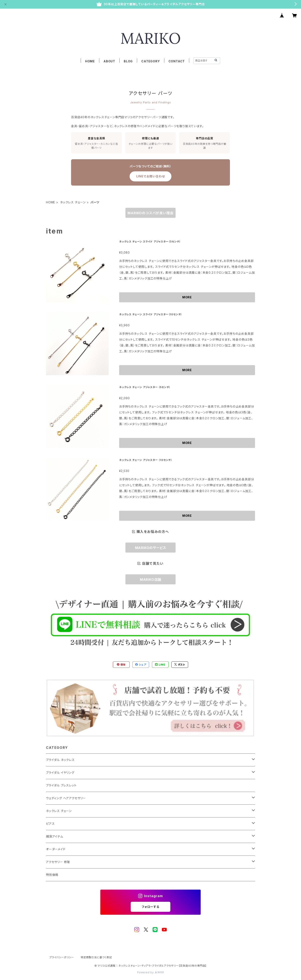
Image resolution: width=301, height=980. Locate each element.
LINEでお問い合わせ (151, 176)
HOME (90, 61)
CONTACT (177, 61)
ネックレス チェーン (73, 202)
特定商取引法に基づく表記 (96, 957)
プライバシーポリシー (62, 957)
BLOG (128, 61)
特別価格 (52, 875)
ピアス (50, 824)
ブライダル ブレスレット (61, 785)
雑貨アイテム (55, 836)
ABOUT (109, 61)
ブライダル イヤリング (60, 773)
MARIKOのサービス (151, 548)
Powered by (150, 972)
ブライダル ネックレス (60, 760)
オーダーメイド (56, 849)
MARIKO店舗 (150, 580)
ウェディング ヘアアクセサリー (66, 798)
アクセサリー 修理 (58, 862)
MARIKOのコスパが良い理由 (150, 213)
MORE (187, 297)
